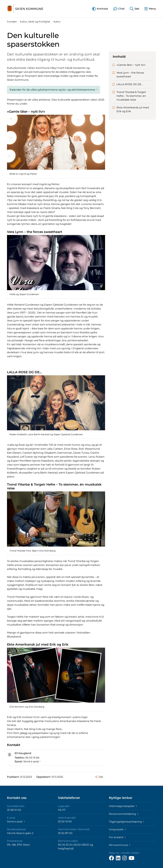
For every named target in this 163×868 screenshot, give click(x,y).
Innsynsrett (117, 829)
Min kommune (120, 845)
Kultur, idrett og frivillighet (35, 22)
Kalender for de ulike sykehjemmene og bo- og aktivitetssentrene (54, 90)
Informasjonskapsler (123, 806)
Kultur (57, 22)
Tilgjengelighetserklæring (126, 822)
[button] (100, 9)
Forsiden (12, 22)
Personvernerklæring (124, 814)
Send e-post (32, 761)
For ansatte (117, 837)
